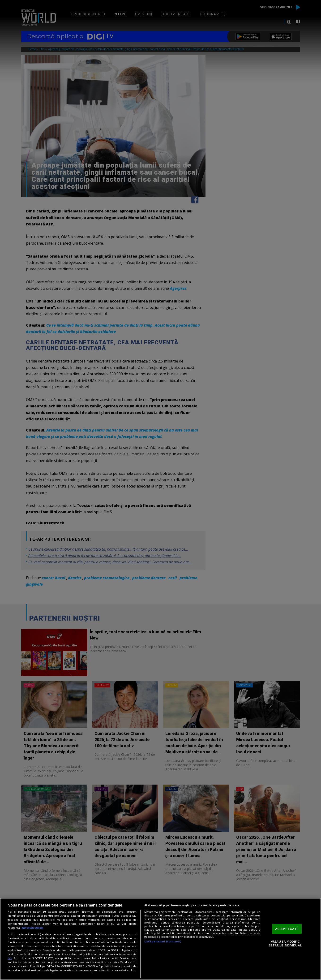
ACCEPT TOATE (287, 929)
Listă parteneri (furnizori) (163, 941)
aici (10, 958)
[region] (160, 939)
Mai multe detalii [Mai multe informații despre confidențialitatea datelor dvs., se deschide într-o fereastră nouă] (32, 928)
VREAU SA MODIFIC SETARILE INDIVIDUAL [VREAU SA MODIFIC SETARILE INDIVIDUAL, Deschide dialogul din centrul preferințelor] (285, 943)
